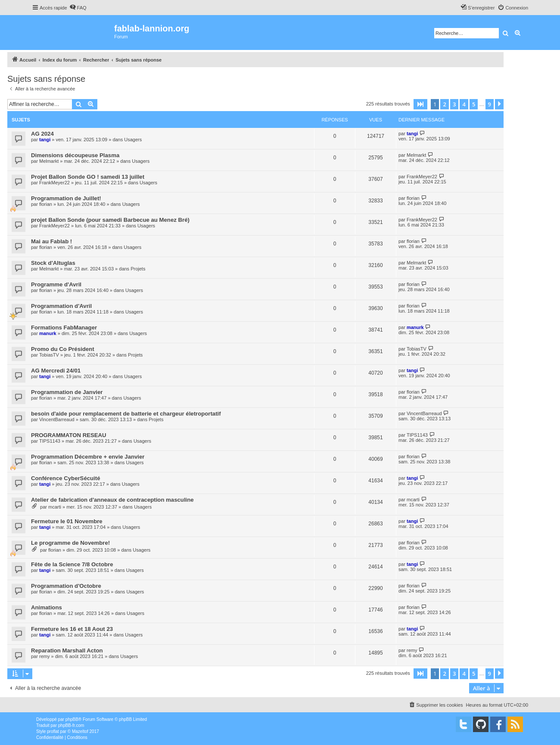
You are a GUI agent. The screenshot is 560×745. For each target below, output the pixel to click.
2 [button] (444, 104)
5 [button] (474, 104)
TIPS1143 (50, 441)
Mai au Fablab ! (51, 241)
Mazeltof (80, 731)
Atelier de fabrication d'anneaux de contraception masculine (112, 500)
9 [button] (490, 104)
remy (44, 656)
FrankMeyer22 (54, 183)
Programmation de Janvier (67, 392)
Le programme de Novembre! (70, 543)
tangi (45, 140)
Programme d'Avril (56, 284)
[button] (420, 104)
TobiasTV (49, 355)
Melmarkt (49, 161)
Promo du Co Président (63, 349)
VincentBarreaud (57, 419)
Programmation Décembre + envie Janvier (88, 457)
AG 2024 (42, 134)
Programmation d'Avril (61, 306)
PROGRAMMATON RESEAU (69, 435)
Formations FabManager (64, 327)
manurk (48, 333)
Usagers (133, 140)
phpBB (72, 719)
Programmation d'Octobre (66, 586)
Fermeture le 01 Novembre (67, 521)
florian (46, 204)
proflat (53, 731)
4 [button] (464, 104)
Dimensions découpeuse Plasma (75, 155)
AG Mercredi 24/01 (56, 371)
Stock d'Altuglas (53, 263)
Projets (138, 269)
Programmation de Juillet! (66, 198)
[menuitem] (78, 8)
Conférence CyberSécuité (66, 478)
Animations (47, 607)
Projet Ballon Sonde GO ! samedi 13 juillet (88, 177)
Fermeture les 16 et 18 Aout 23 (72, 629)
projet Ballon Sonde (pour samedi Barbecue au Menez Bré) (110, 220)
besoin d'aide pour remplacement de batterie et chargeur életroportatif (126, 414)
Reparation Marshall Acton (67, 650)
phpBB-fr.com (71, 725)
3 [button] (454, 104)
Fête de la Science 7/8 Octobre (72, 564)
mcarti (55, 507)
